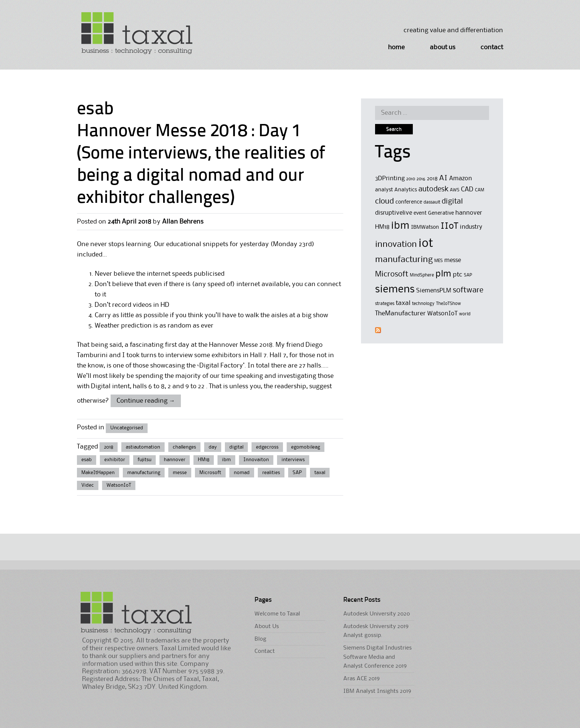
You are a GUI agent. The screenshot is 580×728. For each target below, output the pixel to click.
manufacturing (144, 473)
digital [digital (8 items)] (452, 202)
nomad (242, 473)
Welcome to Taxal (277, 614)
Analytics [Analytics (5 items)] (406, 190)
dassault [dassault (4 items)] (432, 202)
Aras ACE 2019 (361, 679)
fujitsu (144, 460)
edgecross (267, 447)
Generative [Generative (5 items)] (441, 213)
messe (180, 473)
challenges (184, 447)
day (213, 447)
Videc (88, 485)
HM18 (204, 460)
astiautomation (143, 447)
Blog (260, 639)
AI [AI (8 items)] (443, 178)
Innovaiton (256, 460)
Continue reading (146, 401)
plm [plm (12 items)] (443, 274)
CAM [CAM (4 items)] (480, 190)
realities (271, 473)
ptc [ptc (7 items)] (458, 275)
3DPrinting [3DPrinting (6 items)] (390, 179)
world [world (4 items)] (465, 314)
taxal (320, 473)
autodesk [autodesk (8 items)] (433, 189)
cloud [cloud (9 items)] (385, 202)
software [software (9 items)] (468, 290)
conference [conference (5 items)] (409, 202)
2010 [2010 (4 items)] (411, 179)
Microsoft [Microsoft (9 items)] (392, 274)
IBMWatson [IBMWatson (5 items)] (425, 227)
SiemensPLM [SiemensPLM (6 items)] (434, 291)
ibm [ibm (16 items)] (400, 226)
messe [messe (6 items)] (453, 260)
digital (236, 447)
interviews (293, 460)
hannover (175, 460)
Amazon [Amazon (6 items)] (461, 179)
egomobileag (306, 447)
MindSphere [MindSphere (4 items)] (422, 275)
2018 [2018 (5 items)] (432, 179)
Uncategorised (127, 428)
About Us (443, 47)
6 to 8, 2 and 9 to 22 (176, 386)
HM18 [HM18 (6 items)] (382, 227)
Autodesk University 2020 (377, 614)
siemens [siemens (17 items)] (395, 289)
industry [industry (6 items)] (471, 227)
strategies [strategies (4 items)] (385, 304)
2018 (109, 447)
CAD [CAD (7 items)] (467, 189)
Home (396, 47)
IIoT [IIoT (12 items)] (449, 226)
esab (87, 460)
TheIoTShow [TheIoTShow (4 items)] (449, 304)
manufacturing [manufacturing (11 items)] (404, 260)
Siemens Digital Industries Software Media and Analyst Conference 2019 (377, 657)
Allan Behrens (183, 222)
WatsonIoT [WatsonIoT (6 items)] (442, 314)
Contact (492, 47)
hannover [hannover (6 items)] (469, 213)
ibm (226, 460)
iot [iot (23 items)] (426, 244)
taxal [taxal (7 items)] (403, 303)
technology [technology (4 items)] (423, 304)
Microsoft (210, 473)
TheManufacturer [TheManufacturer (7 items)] (400, 313)
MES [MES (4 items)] (439, 261)
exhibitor (115, 460)
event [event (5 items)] (420, 213)
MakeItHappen (98, 473)
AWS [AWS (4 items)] (455, 190)
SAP (297, 473)
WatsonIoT (119, 485)
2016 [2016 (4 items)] (421, 179)
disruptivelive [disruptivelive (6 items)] (394, 213)
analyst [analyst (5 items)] (384, 190)
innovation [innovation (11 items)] (396, 244)
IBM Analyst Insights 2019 (377, 691)
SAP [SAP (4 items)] (468, 275)
